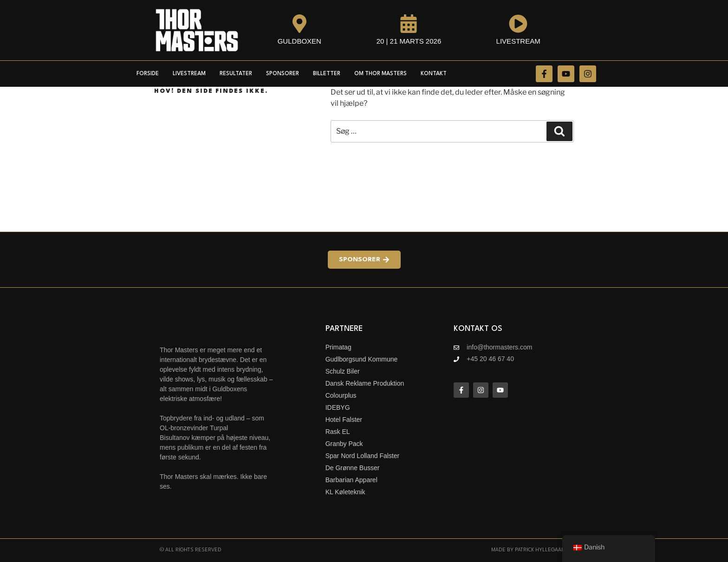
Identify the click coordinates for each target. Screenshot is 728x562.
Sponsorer (283, 74)
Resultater (236, 74)
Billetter (327, 74)
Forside (148, 74)
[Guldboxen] (299, 24)
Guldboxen (299, 41)
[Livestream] (518, 24)
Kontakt (434, 74)
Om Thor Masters (380, 74)
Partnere (344, 329)
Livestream (518, 41)
